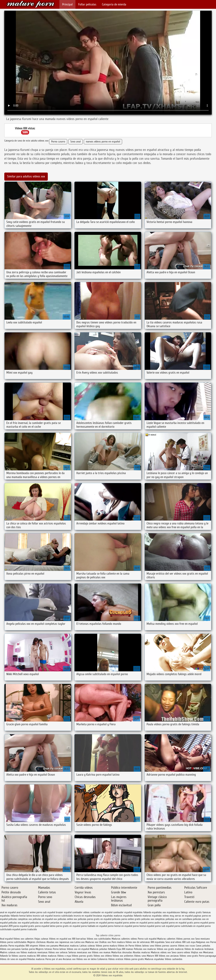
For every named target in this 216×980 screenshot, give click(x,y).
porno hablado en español (94, 926)
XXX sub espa (189, 942)
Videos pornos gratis (82, 956)
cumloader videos (81, 912)
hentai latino (26, 916)
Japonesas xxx (67, 942)
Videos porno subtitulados (13, 942)
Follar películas (87, 4)
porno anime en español (135, 923)
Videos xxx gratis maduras (171, 949)
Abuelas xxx (52, 942)
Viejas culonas (41, 939)
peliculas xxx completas (153, 919)
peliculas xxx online (40, 923)
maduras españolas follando (128, 916)
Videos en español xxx (61, 939)
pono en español (80, 923)
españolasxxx (173, 912)
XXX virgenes (32, 946)
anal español (23, 912)
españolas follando (142, 912)
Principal (67, 4)
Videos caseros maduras (24, 956)
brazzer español (64, 912)
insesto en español (83, 916)
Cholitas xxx (105, 942)
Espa (119, 949)
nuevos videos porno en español (103, 142)
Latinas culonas (87, 946)
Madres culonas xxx (10, 952)
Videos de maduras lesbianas (199, 949)
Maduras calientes (166, 939)
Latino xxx (80, 942)
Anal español (6, 939)
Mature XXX (152, 956)
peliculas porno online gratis (126, 919)
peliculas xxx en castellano (179, 919)
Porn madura (118, 942)
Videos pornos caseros (166, 946)
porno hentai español (144, 926)
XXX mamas (128, 949)
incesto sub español (43, 916)
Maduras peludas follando (103, 949)
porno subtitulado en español (189, 926)
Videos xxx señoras (58, 952)
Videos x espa (64, 956)
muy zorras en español (181, 916)
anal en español (8, 912)
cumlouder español (123, 912)
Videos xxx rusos (187, 946)
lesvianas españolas (103, 916)
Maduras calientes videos (124, 939)
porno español (201, 923)
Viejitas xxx (197, 952)
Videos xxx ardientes (123, 956)
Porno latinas (60, 949)
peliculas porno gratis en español (95, 919)
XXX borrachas (79, 939)
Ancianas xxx (69, 959)
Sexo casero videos (181, 952)
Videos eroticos (116, 959)
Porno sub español (147, 939)
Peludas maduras (36, 959)
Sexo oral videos (174, 942)
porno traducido (29, 929)
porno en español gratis (181, 923)
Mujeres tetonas (44, 949)
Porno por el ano (54, 959)
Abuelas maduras (142, 952)
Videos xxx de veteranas (138, 942)
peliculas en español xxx (45, 919)
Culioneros (102, 959)
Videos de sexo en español (14, 959)
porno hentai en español (120, 926)
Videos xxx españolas (30, 4)
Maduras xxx (92, 942)
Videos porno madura (107, 946)
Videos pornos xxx (185, 939)
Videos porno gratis (134, 959)
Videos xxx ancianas (169, 956)
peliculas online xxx (67, 919)
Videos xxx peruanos (11, 949)
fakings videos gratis (191, 912)
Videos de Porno (126, 946)
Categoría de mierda (114, 4)
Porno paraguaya (207, 956)
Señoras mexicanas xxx (80, 952)
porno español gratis (24, 926)
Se (10, 956)
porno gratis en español (68, 926)
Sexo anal (76, 142)
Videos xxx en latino (86, 959)
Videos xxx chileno (103, 956)
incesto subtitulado (63, 916)
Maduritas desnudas (122, 952)
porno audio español (158, 923)
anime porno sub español (42, 912)
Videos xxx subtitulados (99, 939)
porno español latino (45, 926)
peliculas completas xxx (20, 919)
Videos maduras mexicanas (34, 952)
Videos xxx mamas (101, 952)
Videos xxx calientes (24, 939)
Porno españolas (17, 946)
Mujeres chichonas (36, 942)
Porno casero (58, 142)
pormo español (115, 923)
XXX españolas (158, 942)
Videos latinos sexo (145, 946)
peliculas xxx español (19, 923)
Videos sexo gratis (189, 956)
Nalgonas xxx (203, 942)
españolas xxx (159, 912)
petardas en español (61, 923)
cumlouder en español (101, 912)
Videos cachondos (174, 959)
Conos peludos (203, 946)
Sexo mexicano (202, 939)
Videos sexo (140, 956)
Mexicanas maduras (69, 946)
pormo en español (98, 923)
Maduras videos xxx (161, 952)
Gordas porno (28, 949)
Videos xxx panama (49, 946)
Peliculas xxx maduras (145, 949)
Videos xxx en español (78, 949)
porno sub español (164, 926)
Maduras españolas (154, 959)
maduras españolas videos (156, 916)
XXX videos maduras (47, 956)
